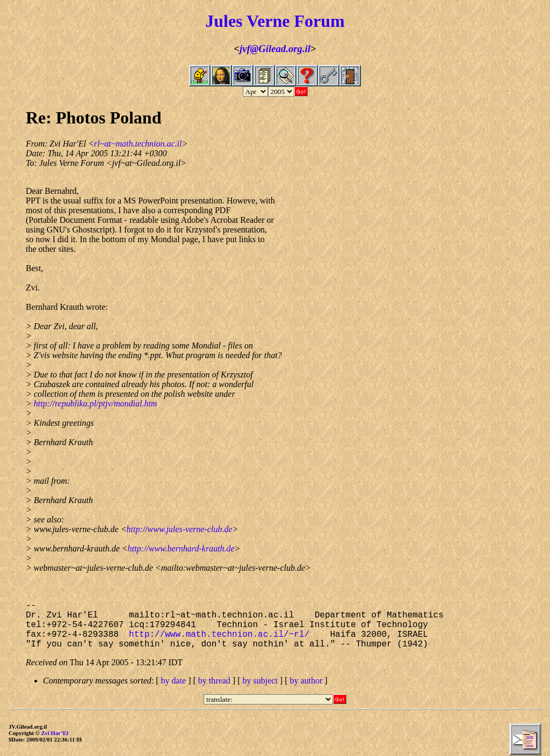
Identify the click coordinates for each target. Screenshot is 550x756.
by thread (214, 681)
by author (306, 681)
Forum (320, 21)
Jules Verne (247, 21)
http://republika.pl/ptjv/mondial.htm (96, 404)
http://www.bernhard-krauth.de (181, 548)
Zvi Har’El (55, 733)
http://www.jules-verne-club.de (179, 529)
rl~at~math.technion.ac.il (138, 144)
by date (174, 681)
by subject (260, 681)
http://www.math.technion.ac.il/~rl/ (219, 635)
